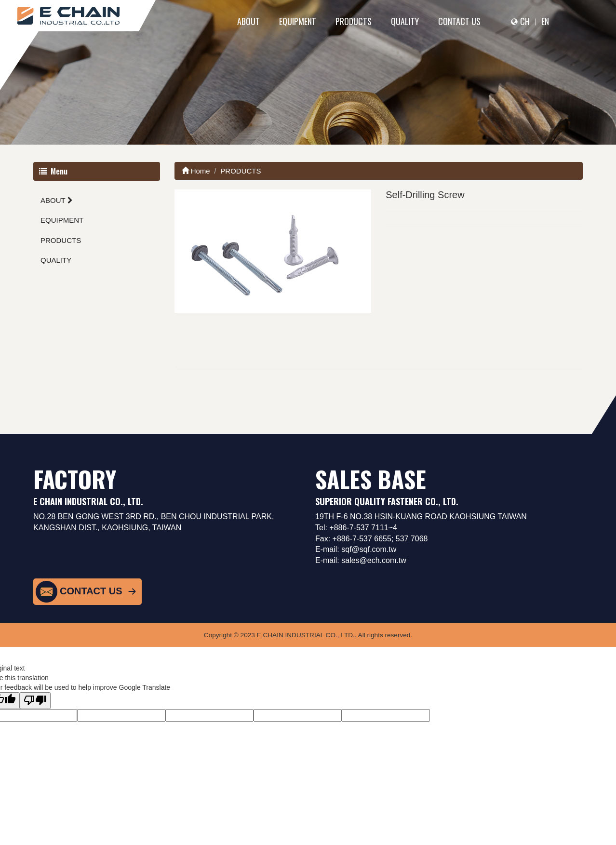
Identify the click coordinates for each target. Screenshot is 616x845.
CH (525, 21)
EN (545, 21)
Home (196, 171)
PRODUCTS (354, 21)
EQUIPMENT (298, 21)
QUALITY (405, 21)
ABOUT (248, 21)
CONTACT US (459, 21)
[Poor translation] (35, 701)
